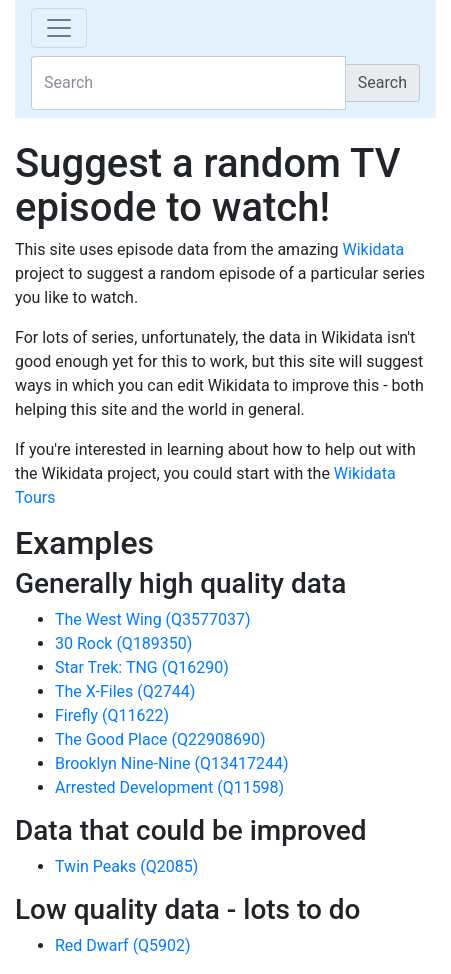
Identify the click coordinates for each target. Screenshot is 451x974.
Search (382, 82)
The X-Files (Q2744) (125, 691)
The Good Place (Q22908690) (160, 739)
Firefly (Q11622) (112, 715)
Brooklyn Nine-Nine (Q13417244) (172, 763)
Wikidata (373, 249)
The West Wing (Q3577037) (153, 619)
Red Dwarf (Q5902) (123, 945)
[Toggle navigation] (59, 28)
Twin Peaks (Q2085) (126, 866)
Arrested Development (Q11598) (169, 787)
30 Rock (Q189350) (123, 643)
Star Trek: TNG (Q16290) (142, 667)
